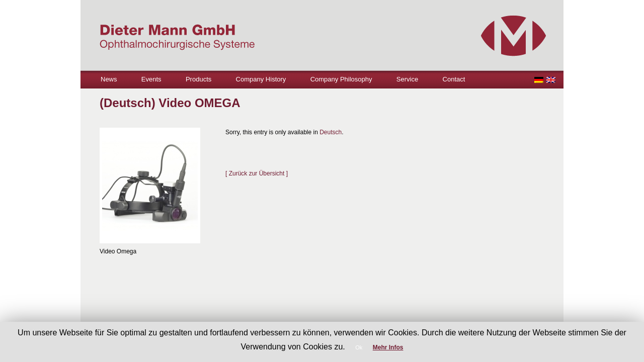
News (109, 79)
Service (407, 79)
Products (198, 79)
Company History (261, 79)
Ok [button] (359, 347)
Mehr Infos (388, 347)
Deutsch (331, 132)
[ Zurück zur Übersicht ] (257, 173)
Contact (454, 79)
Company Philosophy (341, 79)
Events (151, 79)
